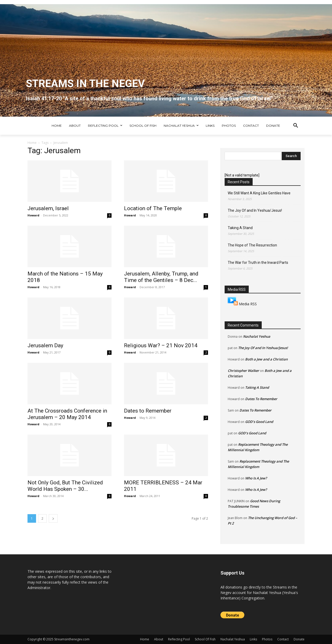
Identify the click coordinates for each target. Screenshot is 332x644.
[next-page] (53, 518)
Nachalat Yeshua (257, 336)
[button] (296, 126)
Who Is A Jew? (256, 478)
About (159, 639)
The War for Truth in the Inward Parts (258, 263)
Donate (299, 639)
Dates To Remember (261, 399)
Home (32, 143)
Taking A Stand (240, 228)
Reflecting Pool (179, 639)
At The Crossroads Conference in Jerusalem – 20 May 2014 (67, 414)
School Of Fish (205, 639)
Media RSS (248, 304)
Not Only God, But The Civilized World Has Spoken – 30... (65, 486)
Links (253, 639)
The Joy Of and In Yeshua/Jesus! (255, 210)
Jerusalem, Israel (48, 208)
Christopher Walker (243, 371)
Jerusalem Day (45, 345)
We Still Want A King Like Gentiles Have (259, 193)
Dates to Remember (148, 411)
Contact (283, 639)
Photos (267, 639)
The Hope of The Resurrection (252, 245)
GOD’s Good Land (259, 422)
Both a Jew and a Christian (266, 359)
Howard (33, 215)
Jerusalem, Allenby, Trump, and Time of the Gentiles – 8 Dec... (161, 277)
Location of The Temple (153, 208)
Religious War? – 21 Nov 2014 (161, 345)
